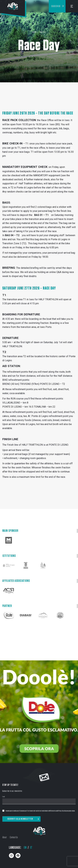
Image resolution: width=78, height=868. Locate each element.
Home (34, 32)
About (4, 837)
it (31, 848)
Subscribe (56, 6)
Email (4, 797)
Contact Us (14, 837)
